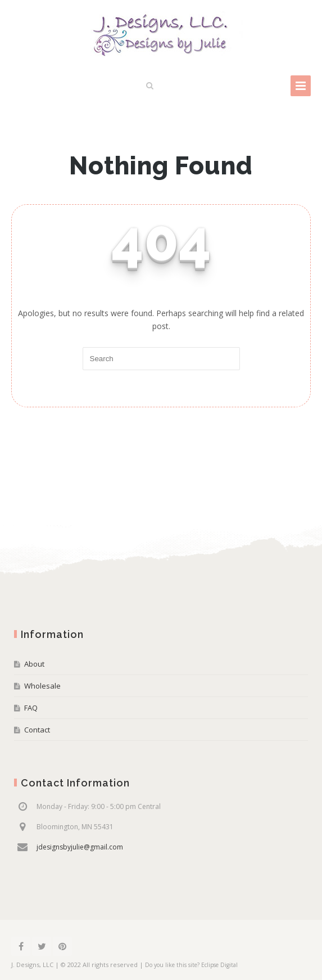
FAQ (31, 708)
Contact (37, 730)
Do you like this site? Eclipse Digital (191, 965)
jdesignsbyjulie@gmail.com (80, 847)
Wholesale (42, 686)
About (34, 664)
